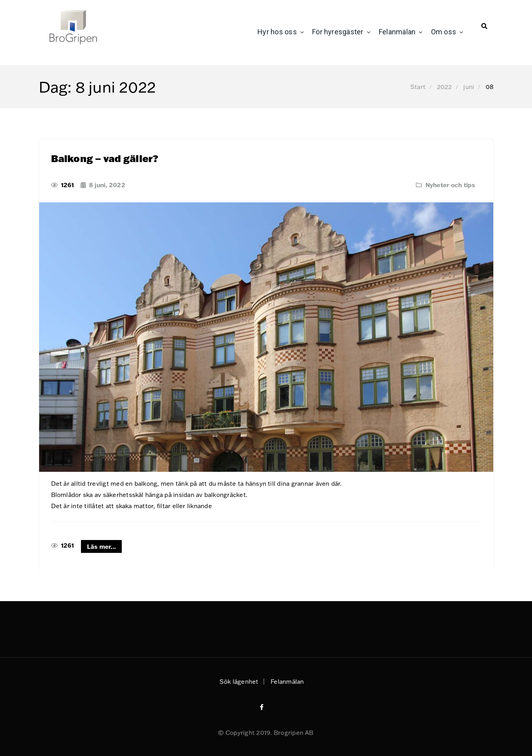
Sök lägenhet (239, 681)
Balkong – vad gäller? (105, 158)
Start (418, 87)
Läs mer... (101, 546)
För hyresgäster (338, 32)
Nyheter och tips (450, 185)
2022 (445, 87)
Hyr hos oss (277, 32)
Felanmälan (397, 32)
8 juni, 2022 (107, 185)
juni (469, 87)
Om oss (444, 32)
